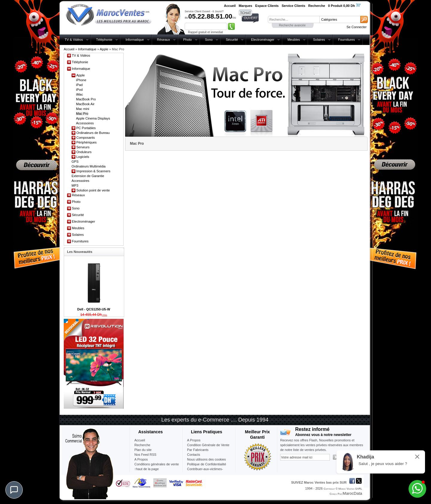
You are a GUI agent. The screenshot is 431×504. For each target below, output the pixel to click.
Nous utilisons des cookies (207, 459)
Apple (104, 49)
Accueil (69, 49)
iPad (79, 85)
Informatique (135, 40)
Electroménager (263, 40)
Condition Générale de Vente (208, 445)
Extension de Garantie (88, 176)
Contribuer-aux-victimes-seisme (205, 471)
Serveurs (83, 147)
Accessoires (85, 123)
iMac (79, 94)
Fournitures (347, 40)
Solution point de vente (93, 190)
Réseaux (164, 40)
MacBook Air (85, 104)
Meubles (294, 40)
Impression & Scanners (93, 171)
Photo (188, 40)
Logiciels (83, 157)
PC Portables (86, 128)
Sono (209, 40)
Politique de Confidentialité (207, 464)
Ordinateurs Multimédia (89, 166)
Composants (86, 138)
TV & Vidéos (74, 40)
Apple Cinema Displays (93, 118)
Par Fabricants (198, 450)
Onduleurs (84, 152)
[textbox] (294, 19)
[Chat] (14, 490)
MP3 (75, 185)
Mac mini (83, 109)
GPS (75, 162)
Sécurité (232, 40)
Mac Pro (82, 114)
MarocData (352, 493)
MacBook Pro (86, 99)
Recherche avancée (292, 25)
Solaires (319, 40)
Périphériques (86, 142)
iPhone (81, 80)
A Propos (194, 440)
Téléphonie (104, 40)
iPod (79, 90)
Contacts (194, 455)
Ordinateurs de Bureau (93, 133)
